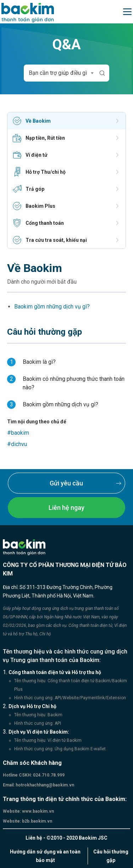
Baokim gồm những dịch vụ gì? (52, 307)
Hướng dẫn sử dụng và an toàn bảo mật (45, 856)
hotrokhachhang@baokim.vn (44, 785)
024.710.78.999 (48, 775)
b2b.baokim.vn (37, 821)
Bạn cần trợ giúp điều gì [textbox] (58, 73)
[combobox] (60, 73)
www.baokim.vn (37, 811)
